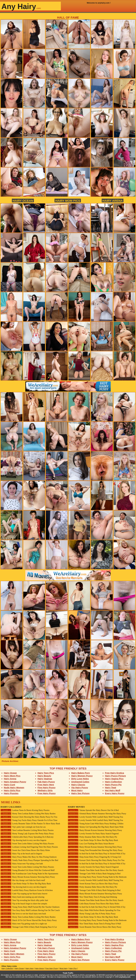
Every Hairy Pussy (115, 793)
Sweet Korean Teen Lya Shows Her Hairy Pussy (93, 884)
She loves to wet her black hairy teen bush (23, 914)
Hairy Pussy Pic (113, 785)
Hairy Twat (111, 787)
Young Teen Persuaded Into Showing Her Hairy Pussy (95, 850)
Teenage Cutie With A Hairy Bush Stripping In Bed (94, 874)
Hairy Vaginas (45, 779)
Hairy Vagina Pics (114, 779)
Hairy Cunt (10, 785)
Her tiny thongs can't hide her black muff (23, 880)
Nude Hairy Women (14, 787)
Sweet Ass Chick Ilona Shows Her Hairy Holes (25, 850)
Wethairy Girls (45, 790)
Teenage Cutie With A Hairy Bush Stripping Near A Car (29, 927)
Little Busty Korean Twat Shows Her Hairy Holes (94, 904)
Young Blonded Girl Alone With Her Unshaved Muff (28, 870)
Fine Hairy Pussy (47, 787)
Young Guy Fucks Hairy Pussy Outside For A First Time (29, 820)
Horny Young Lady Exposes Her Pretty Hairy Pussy (27, 834)
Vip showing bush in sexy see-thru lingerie (23, 840)
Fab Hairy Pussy (46, 782)
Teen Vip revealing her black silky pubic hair (24, 900)
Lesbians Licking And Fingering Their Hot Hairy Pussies (29, 847)
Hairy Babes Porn (81, 773)
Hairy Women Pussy (82, 776)
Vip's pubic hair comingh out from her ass (23, 827)
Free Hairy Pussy (47, 793)
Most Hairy (77, 790)
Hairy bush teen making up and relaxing (22, 897)
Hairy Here (29, 968)
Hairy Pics (73, 968)
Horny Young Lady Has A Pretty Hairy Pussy (92, 914)
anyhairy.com (125, 977)
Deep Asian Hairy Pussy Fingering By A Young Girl (94, 857)
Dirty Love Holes (80, 779)
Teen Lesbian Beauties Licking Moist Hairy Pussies (27, 830)
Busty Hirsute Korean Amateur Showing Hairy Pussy (28, 877)
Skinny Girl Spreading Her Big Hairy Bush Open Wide (96, 827)
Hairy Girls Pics (12, 790)
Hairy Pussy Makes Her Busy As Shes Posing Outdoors (29, 857)
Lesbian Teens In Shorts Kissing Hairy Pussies (25, 810)
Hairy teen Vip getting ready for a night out (24, 924)
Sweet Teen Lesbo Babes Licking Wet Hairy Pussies (27, 844)
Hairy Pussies (11, 793)
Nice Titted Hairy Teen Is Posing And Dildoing (92, 897)
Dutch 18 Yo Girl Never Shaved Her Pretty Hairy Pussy (29, 920)
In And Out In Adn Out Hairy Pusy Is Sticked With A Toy (97, 854)
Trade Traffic (68, 973)
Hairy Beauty (44, 776)
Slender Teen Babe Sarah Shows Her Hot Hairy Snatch (96, 870)
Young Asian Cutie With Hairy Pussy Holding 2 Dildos (96, 824)
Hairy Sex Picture (80, 793)
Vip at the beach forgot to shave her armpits (24, 904)
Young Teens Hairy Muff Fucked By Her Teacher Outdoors (30, 907)
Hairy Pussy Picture (115, 776)
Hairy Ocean (23, 201)
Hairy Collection (114, 782)
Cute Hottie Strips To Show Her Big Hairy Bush (26, 884)
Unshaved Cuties (80, 782)
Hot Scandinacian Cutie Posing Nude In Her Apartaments (29, 874)
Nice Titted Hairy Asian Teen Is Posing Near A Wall (94, 924)
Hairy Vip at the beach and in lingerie (21, 854)
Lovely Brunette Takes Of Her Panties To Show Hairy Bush (30, 824)
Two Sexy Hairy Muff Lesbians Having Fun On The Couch (30, 910)
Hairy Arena (113, 201)
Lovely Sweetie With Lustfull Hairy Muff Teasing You (95, 817)
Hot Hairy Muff (113, 790)
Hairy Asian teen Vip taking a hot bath (22, 864)
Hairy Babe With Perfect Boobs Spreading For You (94, 910)
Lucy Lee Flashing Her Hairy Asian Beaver (91, 844)
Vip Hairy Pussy (80, 787)
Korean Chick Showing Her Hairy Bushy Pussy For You (29, 817)
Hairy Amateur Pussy (15, 782)
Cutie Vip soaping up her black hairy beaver (24, 894)
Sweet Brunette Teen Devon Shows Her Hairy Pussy (95, 927)
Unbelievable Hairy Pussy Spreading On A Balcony (27, 837)
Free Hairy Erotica (115, 773)
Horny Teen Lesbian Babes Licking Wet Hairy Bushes (28, 814)
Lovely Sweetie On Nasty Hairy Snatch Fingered (93, 834)
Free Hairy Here (46, 785)
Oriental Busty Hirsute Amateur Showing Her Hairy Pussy (97, 814)
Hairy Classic (78, 785)
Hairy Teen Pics (46, 773)
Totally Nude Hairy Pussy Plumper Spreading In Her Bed (29, 860)
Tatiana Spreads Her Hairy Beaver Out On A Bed (93, 810)
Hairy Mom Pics (68, 201)
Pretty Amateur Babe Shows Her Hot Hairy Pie (92, 837)
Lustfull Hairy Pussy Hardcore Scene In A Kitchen (27, 890)
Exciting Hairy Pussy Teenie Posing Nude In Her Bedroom (97, 877)
